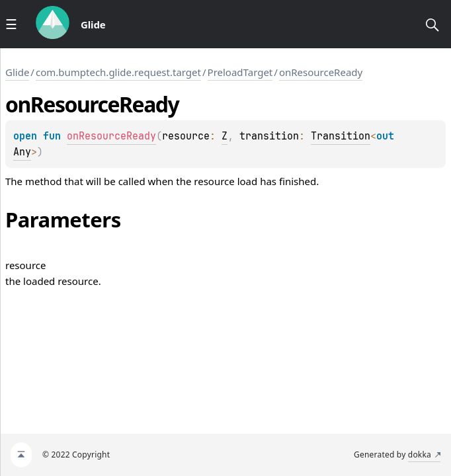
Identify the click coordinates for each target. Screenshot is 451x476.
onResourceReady (321, 72)
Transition (341, 136)
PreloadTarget (240, 72)
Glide (17, 72)
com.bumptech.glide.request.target (118, 72)
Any (22, 152)
